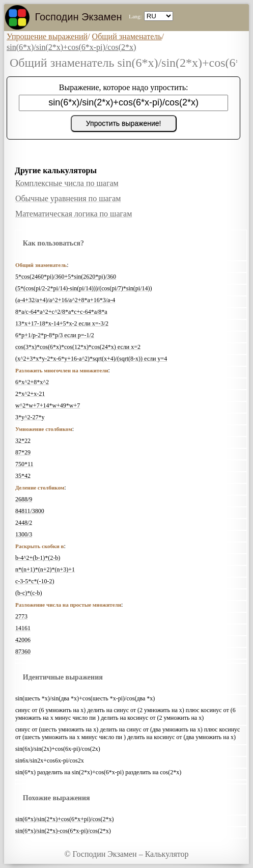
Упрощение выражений (47, 36)
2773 (21, 616)
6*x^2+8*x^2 (32, 382)
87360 (23, 652)
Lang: (135, 16)
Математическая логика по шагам (74, 214)
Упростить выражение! (124, 123)
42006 (23, 640)
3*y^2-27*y (30, 417)
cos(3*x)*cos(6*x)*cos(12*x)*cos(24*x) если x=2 (78, 347)
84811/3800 (30, 511)
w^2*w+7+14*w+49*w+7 (48, 405)
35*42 (23, 476)
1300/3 (24, 534)
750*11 (24, 464)
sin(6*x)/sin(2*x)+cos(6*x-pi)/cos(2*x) (71, 47)
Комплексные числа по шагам (67, 183)
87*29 (23, 452)
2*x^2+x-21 (30, 394)
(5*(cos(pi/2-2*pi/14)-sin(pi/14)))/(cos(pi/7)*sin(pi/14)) (84, 288)
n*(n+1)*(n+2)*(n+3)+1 (45, 569)
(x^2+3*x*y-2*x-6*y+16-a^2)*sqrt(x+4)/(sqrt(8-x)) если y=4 (91, 359)
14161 (23, 628)
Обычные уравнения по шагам (68, 198)
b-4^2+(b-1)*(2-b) (38, 558)
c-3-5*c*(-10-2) (35, 581)
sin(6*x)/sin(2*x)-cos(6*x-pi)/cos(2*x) (63, 831)
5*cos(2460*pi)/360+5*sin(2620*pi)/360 (66, 277)
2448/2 (24, 523)
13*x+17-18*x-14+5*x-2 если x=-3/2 (62, 323)
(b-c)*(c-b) (29, 593)
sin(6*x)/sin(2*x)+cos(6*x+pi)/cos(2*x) (65, 819)
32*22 (23, 441)
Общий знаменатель (127, 36)
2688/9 (24, 499)
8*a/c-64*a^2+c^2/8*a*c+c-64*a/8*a (61, 312)
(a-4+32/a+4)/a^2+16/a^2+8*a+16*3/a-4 (65, 300)
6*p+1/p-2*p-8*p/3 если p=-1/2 (55, 335)
